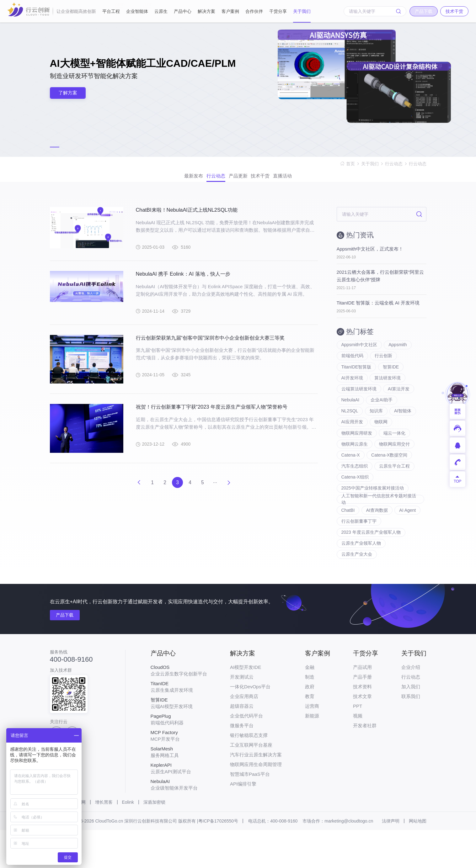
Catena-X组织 (355, 504)
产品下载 (68, 653)
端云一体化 (395, 454)
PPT (358, 744)
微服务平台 (242, 763)
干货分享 (278, 11)
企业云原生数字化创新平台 (179, 708)
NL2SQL (350, 429)
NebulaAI (350, 416)
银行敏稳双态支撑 (249, 773)
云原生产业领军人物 (361, 580)
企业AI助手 (382, 416)
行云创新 (384, 366)
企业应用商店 (244, 734)
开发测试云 (242, 715)
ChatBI (348, 542)
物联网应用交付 (395, 467)
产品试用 (362, 705)
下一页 (238, 491)
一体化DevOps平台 (250, 725)
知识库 (377, 429)
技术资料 (362, 725)
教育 (310, 734)
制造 (310, 715)
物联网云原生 (355, 467)
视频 (358, 754)
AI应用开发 (352, 442)
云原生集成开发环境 (179, 725)
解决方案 (206, 11)
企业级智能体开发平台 (179, 823)
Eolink (128, 840)
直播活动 (310, 180)
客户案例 (230, 11)
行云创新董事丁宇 (359, 554)
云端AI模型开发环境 (179, 741)
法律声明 (391, 859)
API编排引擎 (243, 822)
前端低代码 (352, 366)
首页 (350, 164)
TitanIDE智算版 (356, 379)
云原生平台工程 (395, 492)
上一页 (129, 491)
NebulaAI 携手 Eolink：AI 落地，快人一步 (188, 282)
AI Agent (409, 542)
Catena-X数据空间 (390, 479)
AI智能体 (404, 429)
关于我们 (302, 11)
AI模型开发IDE (246, 705)
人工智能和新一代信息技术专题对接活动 (379, 530)
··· (221, 490)
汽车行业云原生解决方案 (256, 793)
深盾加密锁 (154, 840)
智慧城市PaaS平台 (250, 812)
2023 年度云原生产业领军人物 (371, 567)
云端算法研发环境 (359, 404)
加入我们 (411, 725)
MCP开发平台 (179, 774)
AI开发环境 (352, 391)
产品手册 (362, 715)
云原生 (161, 11)
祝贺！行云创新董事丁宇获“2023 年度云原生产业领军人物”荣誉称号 (221, 419)
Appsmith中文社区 (359, 354)
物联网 (382, 442)
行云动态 (394, 164)
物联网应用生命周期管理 (256, 802)
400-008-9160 (71, 697)
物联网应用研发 (357, 454)
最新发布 (167, 180)
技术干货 (274, 180)
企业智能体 (137, 8)
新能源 (312, 754)
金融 (310, 705)
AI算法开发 (399, 404)
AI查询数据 (377, 542)
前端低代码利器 (179, 757)
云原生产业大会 (357, 592)
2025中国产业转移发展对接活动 (373, 517)
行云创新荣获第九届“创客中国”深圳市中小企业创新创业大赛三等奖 (220, 347)
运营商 (312, 744)
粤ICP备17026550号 (218, 859)
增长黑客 (104, 840)
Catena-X (351, 479)
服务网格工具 (179, 790)
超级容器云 (242, 744)
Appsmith (398, 354)
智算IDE (391, 379)
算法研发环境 (388, 391)
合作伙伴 (254, 11)
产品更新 (238, 180)
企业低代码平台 (246, 754)
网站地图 (418, 859)
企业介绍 (411, 705)
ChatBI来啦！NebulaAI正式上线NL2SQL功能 (192, 217)
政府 (310, 725)
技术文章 (362, 734)
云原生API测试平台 (179, 806)
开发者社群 (365, 763)
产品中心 (183, 11)
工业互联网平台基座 (251, 783)
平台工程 (111, 8)
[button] (55, 147)
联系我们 (411, 734)
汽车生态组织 (355, 492)
